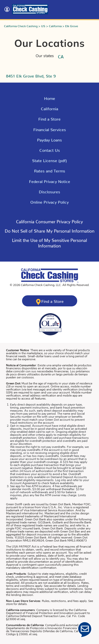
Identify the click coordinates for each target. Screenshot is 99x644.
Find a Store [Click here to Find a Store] (49, 118)
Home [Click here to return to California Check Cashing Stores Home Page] (50, 97)
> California (54, 25)
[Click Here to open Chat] (85, 630)
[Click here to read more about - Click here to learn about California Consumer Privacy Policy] (49, 223)
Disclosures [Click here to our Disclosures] (49, 191)
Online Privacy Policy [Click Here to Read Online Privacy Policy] (49, 201)
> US (42, 25)
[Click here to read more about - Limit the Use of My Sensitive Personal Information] (49, 244)
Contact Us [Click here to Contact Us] (50, 149)
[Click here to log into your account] (8, 9)
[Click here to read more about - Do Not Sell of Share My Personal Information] (50, 232)
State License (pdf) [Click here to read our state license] (49, 160)
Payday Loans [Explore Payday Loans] (49, 139)
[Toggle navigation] (91, 8)
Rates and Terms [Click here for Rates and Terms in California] (50, 170)
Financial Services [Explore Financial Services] (50, 129)
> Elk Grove (70, 25)
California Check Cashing (21, 25)
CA (61, 56)
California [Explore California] (49, 108)
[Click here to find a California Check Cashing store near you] (50, 301)
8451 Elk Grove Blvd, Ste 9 (31, 75)
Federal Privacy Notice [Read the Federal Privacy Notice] (50, 181)
